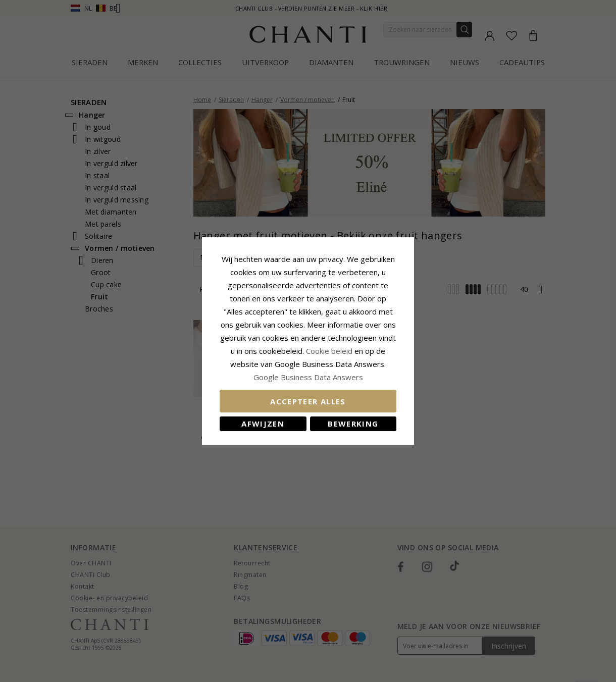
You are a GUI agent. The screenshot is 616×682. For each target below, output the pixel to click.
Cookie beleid (330, 351)
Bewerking (353, 424)
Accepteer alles (308, 401)
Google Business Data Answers (308, 377)
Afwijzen (263, 424)
